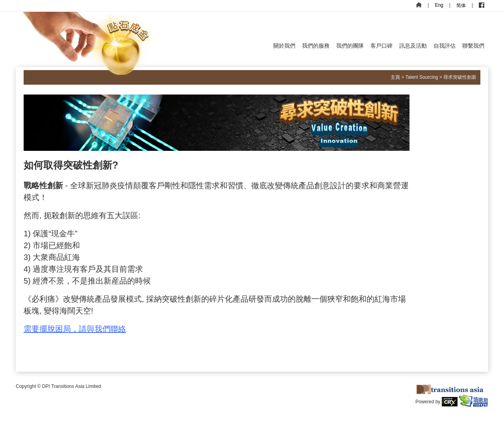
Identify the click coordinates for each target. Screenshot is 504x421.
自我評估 (445, 46)
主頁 (395, 77)
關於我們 (284, 46)
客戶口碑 (382, 46)
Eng (439, 5)
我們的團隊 (350, 46)
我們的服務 (316, 46)
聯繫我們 (473, 46)
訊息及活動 (413, 46)
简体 (461, 6)
